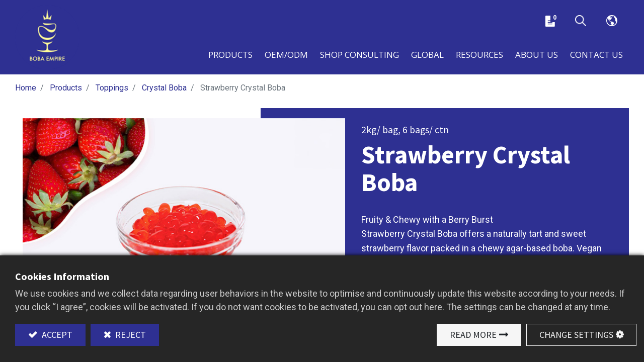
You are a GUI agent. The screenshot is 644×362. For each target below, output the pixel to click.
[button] (581, 22)
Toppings (112, 89)
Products (66, 89)
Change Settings (576, 335)
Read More (473, 335)
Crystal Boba (164, 89)
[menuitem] (427, 55)
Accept (56, 335)
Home (26, 89)
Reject (130, 335)
